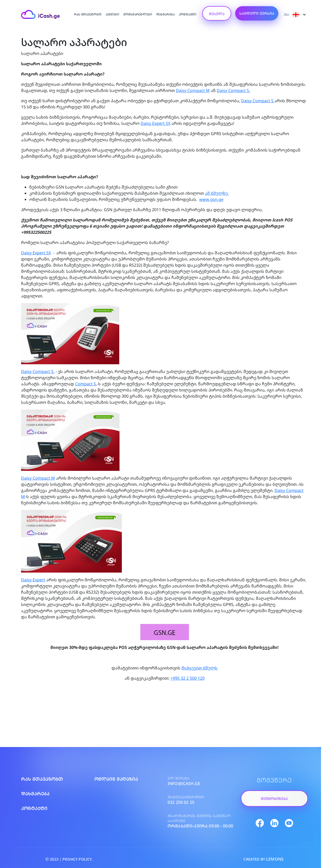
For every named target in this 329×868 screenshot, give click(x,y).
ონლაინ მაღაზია (116, 779)
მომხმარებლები (138, 14)
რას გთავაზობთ (88, 14)
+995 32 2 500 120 (188, 678)
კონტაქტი (188, 14)
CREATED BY (263, 859)
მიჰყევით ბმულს (199, 668)
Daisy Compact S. (233, 90)
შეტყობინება (274, 799)
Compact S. (86, 384)
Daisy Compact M (193, 90)
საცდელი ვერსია (257, 13)
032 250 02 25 (181, 802)
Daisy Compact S (258, 101)
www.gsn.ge (211, 199)
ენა (295, 15)
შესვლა (217, 14)
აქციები (112, 14)
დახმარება (166, 14)
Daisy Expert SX (156, 123)
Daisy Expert (33, 580)
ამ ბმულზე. (217, 193)
